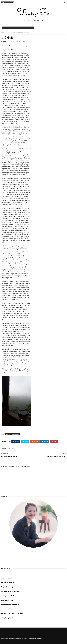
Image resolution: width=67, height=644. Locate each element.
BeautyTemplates (17, 639)
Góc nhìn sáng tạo (18, 33)
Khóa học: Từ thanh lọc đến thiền (12, 613)
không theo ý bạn (7, 600)
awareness (9, 33)
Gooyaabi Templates (36, 639)
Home (3, 33)
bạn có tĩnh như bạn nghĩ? (10, 605)
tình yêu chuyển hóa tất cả (10, 591)
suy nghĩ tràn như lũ (8, 596)
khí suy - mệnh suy (7, 583)
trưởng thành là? (7, 609)
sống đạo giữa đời (7, 618)
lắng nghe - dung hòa (8, 587)
